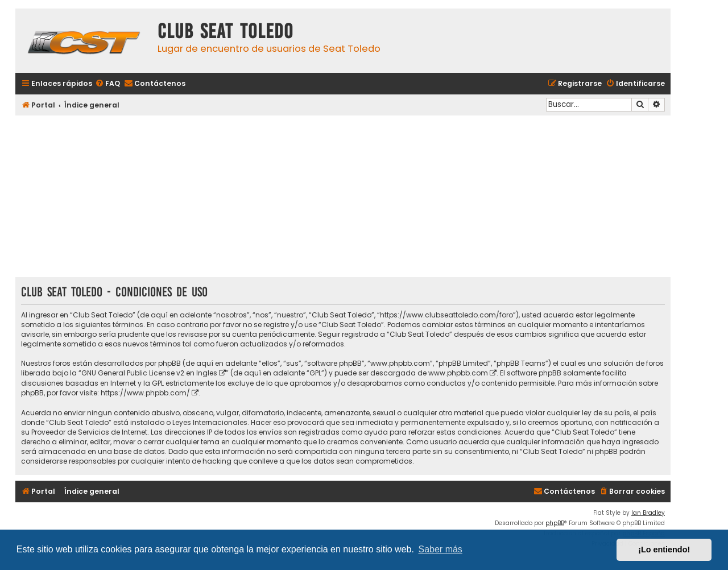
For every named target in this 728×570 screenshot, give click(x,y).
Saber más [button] (440, 549)
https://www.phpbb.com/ (145, 393)
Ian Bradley (648, 513)
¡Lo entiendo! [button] (664, 550)
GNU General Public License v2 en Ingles (149, 373)
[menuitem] (107, 84)
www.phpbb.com (458, 373)
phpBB (555, 523)
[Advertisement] (343, 197)
